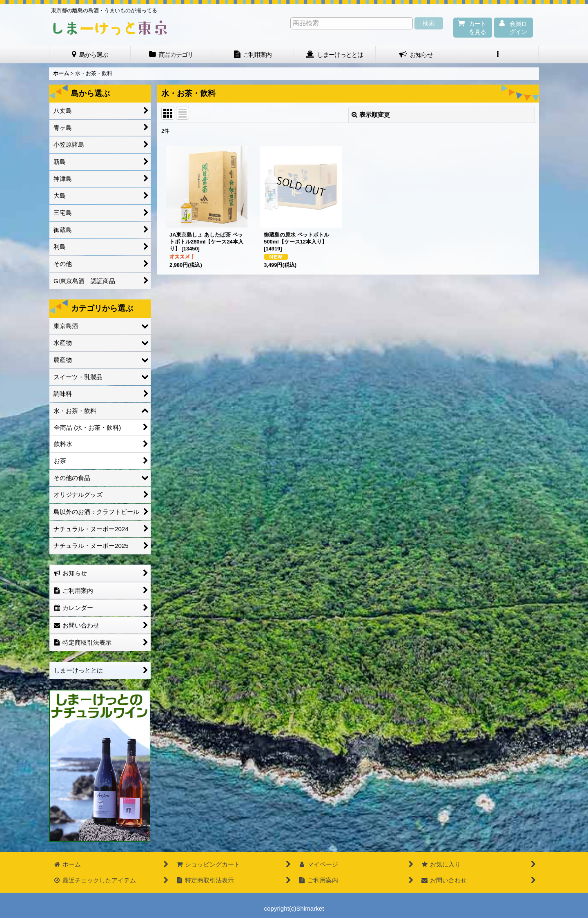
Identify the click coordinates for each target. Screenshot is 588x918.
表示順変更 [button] (371, 115)
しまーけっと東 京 (110, 28)
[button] (498, 55)
